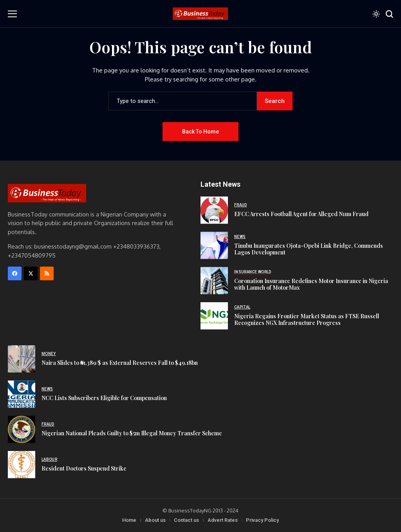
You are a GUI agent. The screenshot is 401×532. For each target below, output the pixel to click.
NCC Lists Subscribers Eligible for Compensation (104, 398)
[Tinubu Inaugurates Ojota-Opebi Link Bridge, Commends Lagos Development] (214, 245)
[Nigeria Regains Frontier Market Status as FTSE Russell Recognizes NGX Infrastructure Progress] (214, 316)
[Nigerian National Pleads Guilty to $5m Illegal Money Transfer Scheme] (22, 429)
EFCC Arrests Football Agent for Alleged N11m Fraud (301, 214)
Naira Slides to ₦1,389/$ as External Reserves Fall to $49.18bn (120, 363)
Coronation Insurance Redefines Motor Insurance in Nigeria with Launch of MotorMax (311, 284)
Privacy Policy (262, 520)
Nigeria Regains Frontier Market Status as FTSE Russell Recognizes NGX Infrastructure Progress (307, 319)
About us (155, 520)
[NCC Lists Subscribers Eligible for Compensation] (22, 394)
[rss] (47, 273)
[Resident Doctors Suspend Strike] (22, 465)
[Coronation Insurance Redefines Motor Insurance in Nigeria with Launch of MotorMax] (214, 281)
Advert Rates (223, 520)
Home (129, 520)
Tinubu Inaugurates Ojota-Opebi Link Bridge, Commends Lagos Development (309, 249)
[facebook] (15, 273)
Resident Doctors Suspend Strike (84, 468)
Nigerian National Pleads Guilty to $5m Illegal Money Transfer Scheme (132, 433)
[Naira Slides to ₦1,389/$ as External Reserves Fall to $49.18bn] (22, 359)
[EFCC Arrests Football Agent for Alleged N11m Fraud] (214, 210)
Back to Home (200, 132)
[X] (31, 273)
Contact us (186, 520)
